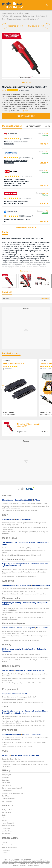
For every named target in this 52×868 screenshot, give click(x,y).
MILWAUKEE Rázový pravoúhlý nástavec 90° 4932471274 (16, 202)
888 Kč (43, 185)
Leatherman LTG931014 (13, 363)
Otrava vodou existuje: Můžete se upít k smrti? (17, 747)
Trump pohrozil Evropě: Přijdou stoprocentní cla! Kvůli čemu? (22, 555)
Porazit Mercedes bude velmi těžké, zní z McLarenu (19, 591)
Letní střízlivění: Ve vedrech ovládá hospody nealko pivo (20, 511)
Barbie (4, 815)
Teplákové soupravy (8, 826)
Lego (4, 818)
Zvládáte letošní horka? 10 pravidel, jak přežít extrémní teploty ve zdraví (25, 569)
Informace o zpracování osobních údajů (30, 863)
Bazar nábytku (7, 834)
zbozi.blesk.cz (7, 785)
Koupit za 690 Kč (26, 116)
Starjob (4, 842)
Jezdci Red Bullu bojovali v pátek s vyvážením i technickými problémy (24, 594)
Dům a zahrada (24, 13)
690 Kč (43, 144)
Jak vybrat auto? (7, 801)
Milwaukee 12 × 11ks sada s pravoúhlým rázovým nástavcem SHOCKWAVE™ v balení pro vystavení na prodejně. (16, 182)
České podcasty (7, 845)
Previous (3, 388)
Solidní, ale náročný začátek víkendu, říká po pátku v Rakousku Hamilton (25, 589)
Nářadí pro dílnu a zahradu (11, 16)
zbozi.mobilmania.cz (9, 13)
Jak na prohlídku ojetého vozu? (12, 788)
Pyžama (5, 820)
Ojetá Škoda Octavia (9, 799)
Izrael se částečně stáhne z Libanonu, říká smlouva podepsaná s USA (24, 503)
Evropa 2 (5, 853)
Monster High (6, 812)
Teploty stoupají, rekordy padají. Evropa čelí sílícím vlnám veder (22, 702)
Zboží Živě (5, 777)
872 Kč (43, 203)
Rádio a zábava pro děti (10, 847)
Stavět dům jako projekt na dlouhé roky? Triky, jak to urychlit (21, 548)
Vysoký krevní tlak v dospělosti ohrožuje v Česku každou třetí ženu (23, 726)
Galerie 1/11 (26, 82)
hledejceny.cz (6, 775)
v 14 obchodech (9, 414)
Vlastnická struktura (33, 865)
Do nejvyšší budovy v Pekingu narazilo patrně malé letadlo (21, 640)
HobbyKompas (7, 791)
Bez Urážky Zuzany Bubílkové (12, 759)
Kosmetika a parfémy (9, 823)
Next (49, 388)
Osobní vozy (6, 780)
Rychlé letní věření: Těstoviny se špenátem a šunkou (19, 576)
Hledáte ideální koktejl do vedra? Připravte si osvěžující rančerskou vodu (25, 657)
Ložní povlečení (7, 831)
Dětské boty (6, 828)
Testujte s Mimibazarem (10, 810)
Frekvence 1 (6, 850)
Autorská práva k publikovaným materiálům (16, 862)
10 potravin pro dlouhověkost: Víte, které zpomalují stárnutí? (21, 655)
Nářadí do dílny (29, 16)
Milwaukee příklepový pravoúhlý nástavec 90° (25, 87)
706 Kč (43, 163)
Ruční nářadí (41, 16)
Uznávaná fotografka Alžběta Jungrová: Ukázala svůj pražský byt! (23, 762)
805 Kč (43, 221)
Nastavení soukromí (19, 865)
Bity (3, 19)
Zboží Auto (6, 796)
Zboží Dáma (6, 783)
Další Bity (6, 361)
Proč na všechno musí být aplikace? (14, 700)
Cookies (47, 863)
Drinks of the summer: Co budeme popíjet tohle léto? (19, 697)
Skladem (45, 136)
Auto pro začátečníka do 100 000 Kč (14, 793)
